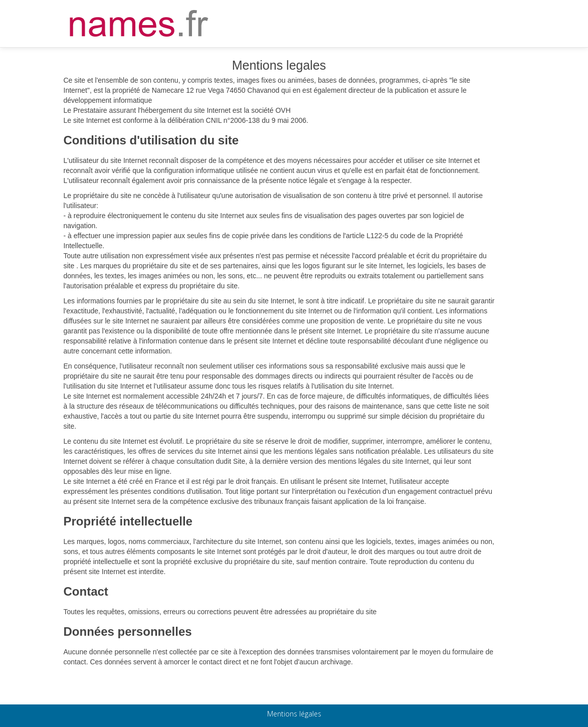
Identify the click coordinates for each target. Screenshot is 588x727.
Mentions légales (294, 714)
